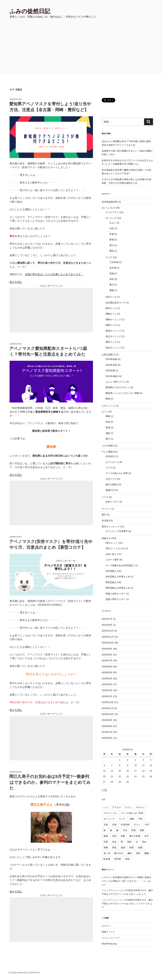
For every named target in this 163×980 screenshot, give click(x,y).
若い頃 (107, 853)
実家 (142, 830)
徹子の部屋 (111, 485)
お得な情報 (107, 355)
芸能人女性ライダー (116, 594)
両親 (132, 819)
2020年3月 (107, 684)
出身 (114, 825)
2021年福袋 (111, 376)
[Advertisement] (81, 50)
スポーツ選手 (112, 560)
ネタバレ (140, 807)
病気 (114, 847)
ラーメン (106, 509)
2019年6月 (107, 738)
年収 (114, 836)
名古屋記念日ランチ (116, 303)
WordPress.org (109, 944)
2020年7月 (107, 661)
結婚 (140, 847)
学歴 (133, 830)
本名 (114, 842)
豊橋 (112, 290)
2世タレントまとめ (115, 548)
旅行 (104, 515)
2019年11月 (108, 708)
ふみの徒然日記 (30, 11)
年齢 (123, 836)
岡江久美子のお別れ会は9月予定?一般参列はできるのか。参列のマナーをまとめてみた (50, 782)
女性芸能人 (111, 571)
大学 (147, 825)
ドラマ (109, 468)
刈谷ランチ (111, 297)
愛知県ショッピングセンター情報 (122, 393)
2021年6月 (107, 625)
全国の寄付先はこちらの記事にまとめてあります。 (54, 274)
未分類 (105, 521)
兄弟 (106, 825)
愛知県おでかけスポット (118, 387)
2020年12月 (108, 631)
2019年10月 (108, 714)
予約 (140, 819)
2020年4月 (107, 678)
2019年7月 (107, 732)
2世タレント (112, 543)
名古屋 (113, 268)
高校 (127, 859)
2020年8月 (107, 655)
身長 (138, 853)
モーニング (111, 218)
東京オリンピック (111, 527)
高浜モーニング (113, 348)
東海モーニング (113, 331)
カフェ (105, 412)
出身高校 (125, 825)
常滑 (108, 422)
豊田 (112, 251)
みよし (113, 223)
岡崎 (108, 416)
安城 (112, 234)
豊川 (112, 245)
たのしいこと (108, 406)
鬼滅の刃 (110, 490)
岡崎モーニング (113, 319)
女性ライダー (112, 502)
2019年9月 (107, 720)
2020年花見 (111, 365)
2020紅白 (110, 456)
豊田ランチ (111, 342)
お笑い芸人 (111, 554)
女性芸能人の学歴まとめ (118, 577)
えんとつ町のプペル (116, 382)
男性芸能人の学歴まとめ (118, 588)
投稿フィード (108, 932)
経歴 (131, 847)
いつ (106, 807)
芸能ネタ (106, 538)
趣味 (130, 853)
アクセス (117, 807)
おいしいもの (108, 208)
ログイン (106, 926)
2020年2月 (107, 690)
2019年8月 (107, 726)
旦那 (106, 842)
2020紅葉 (110, 370)
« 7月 (104, 790)
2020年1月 (107, 696)
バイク (105, 497)
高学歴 (118, 859)
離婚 (147, 853)
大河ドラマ (111, 479)
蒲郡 (108, 433)
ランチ (109, 257)
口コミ (137, 825)
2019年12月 (108, 702)
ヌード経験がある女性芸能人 (120, 565)
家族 (106, 836)
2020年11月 (108, 637)
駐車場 (107, 859)
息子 (147, 836)
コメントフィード (111, 938)
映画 (108, 399)
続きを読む (16, 282)
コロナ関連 (107, 446)
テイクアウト (112, 212)
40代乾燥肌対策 (110, 202)
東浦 (112, 240)
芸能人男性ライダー (116, 599)
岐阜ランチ (111, 308)
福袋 (123, 847)
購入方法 (119, 853)
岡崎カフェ (111, 314)
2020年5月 (107, 672)
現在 (144, 842)
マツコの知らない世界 (117, 473)
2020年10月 (108, 643)
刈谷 (112, 228)
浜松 (112, 279)
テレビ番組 (107, 452)
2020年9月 (107, 649)
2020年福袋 (111, 359)
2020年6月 (107, 667)
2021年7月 (107, 619)
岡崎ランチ (111, 325)
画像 (106, 847)
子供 (125, 830)
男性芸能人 (111, 582)
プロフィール (110, 813)
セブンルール (112, 462)
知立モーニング (113, 336)
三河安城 (114, 262)
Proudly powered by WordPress (24, 973)
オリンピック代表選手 (117, 531)
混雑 (129, 842)
